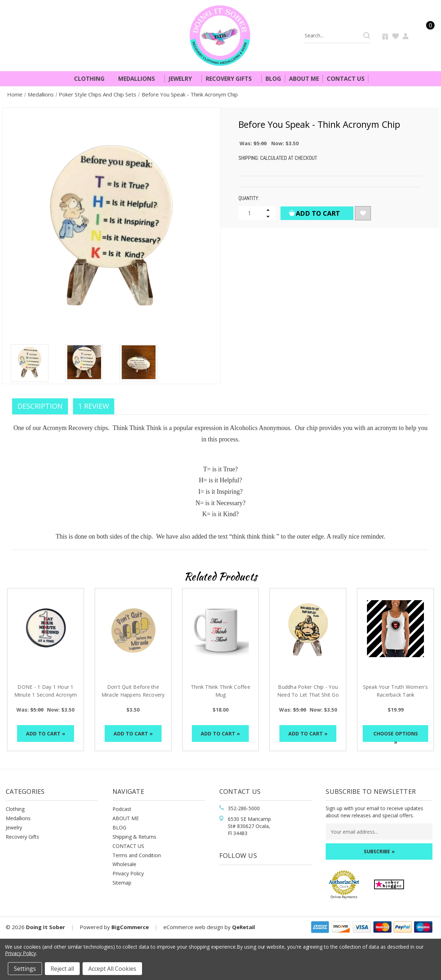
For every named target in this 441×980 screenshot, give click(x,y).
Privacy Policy (128, 873)
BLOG (119, 827)
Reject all (62, 969)
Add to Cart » (46, 733)
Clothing (92, 79)
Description (40, 406)
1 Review (94, 406)
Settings (25, 969)
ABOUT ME (126, 818)
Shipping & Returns (134, 837)
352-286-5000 (244, 808)
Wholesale (124, 864)
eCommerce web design (193, 927)
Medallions (140, 79)
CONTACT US (128, 846)
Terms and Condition (137, 855)
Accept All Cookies (112, 969)
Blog (273, 79)
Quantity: (249, 198)
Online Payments (344, 897)
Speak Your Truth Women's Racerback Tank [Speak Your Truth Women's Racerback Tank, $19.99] (396, 691)
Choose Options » (396, 736)
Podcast (122, 809)
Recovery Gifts (232, 79)
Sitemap (122, 883)
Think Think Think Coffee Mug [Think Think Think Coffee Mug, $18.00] (220, 691)
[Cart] (426, 35)
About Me (304, 79)
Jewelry (183, 79)
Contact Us (346, 79)
